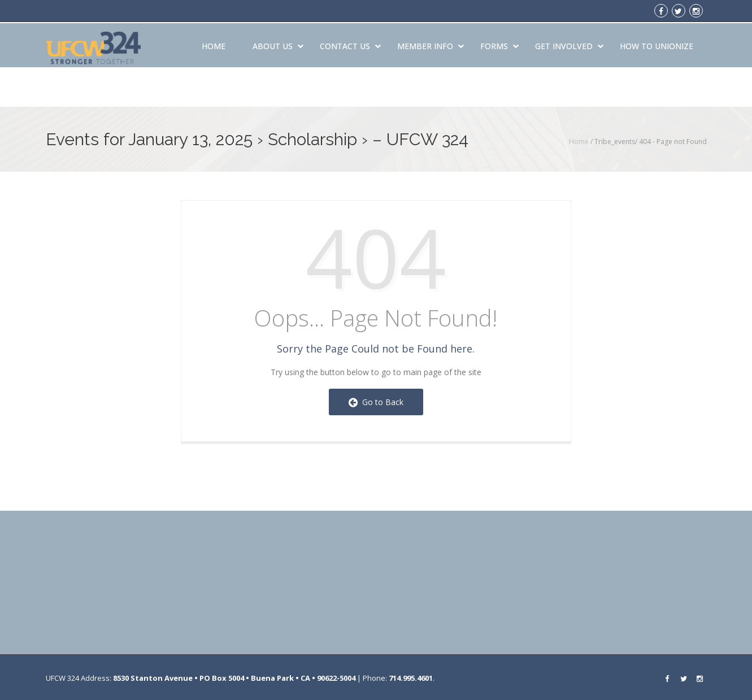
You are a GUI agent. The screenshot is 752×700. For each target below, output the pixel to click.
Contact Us (350, 44)
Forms (499, 44)
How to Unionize (657, 44)
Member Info (431, 44)
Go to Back (376, 402)
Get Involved (569, 44)
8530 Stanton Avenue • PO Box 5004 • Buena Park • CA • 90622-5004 (234, 678)
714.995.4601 (411, 678)
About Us (278, 44)
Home (214, 44)
